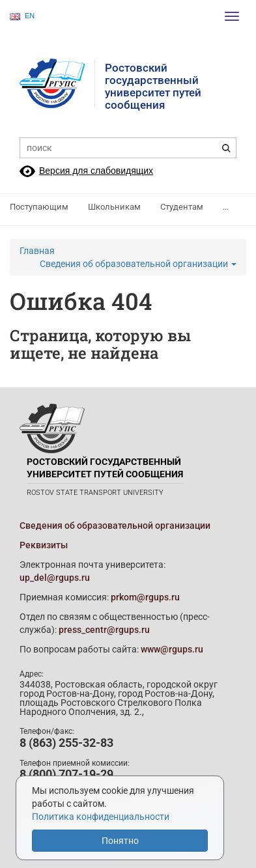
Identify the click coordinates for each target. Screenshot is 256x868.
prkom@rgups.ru (145, 597)
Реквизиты (44, 545)
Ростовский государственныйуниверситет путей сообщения (153, 86)
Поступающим (39, 207)
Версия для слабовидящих (96, 171)
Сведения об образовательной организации (138, 264)
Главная (37, 251)
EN (22, 16)
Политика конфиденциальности (101, 817)
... (226, 207)
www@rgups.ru (172, 649)
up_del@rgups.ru (55, 578)
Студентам (182, 207)
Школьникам (114, 207)
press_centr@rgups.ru (104, 630)
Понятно (120, 841)
